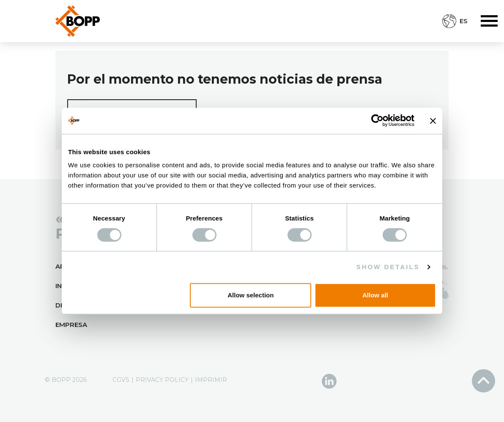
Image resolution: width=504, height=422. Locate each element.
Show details (388, 267)
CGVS (121, 380)
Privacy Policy (162, 380)
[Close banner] (433, 121)
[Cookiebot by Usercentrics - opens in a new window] (377, 121)
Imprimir (211, 380)
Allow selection (251, 295)
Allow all (375, 295)
